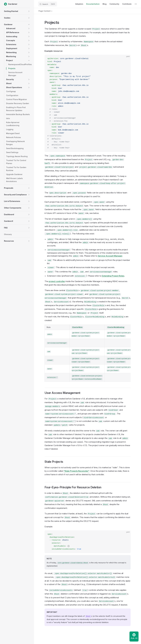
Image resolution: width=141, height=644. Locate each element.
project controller (57, 281)
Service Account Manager (110, 256)
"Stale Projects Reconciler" (77, 471)
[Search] (48, 4)
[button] (29, 11)
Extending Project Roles (113, 276)
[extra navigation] (136, 4)
